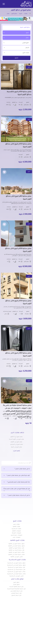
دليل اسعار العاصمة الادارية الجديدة (16, 589)
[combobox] (16, 33)
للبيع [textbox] (27, 33)
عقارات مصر (16, 524)
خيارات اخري (16, 53)
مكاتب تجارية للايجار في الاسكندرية (16, 574)
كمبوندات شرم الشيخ (17, 535)
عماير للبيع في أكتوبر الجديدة (16, 439)
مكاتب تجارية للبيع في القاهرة (16, 552)
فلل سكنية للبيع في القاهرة (16, 548)
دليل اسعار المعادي (17, 593)
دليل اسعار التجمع (16, 595)
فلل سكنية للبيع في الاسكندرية (16, 567)
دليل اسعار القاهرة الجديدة (16, 587)
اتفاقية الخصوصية (26, 632)
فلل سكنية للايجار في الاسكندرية (16, 570)
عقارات (30, 620)
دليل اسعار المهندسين (17, 591)
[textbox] (16, 43)
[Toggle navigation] (4, 4)
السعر (16, 48)
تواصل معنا (13, 629)
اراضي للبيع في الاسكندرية (16, 576)
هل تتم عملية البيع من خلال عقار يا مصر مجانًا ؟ (16, 490)
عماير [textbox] (27, 38)
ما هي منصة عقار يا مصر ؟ (16, 469)
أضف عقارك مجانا (11, 620)
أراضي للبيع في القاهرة (16, 557)
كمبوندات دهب (17, 537)
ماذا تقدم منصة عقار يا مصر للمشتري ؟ (16, 482)
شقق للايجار (16, 585)
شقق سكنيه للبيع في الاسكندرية (16, 563)
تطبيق (16, 58)
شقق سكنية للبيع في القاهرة (16, 544)
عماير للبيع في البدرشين (16, 444)
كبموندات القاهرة (17, 531)
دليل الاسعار (13, 623)
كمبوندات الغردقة (16, 533)
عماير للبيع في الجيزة (16, 447)
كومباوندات (28, 623)
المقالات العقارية (27, 626)
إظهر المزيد (16, 451)
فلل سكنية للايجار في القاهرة (16, 550)
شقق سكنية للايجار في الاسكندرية (16, 565)
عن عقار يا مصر (12, 626)
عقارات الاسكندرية (17, 529)
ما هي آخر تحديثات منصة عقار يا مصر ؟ (16, 495)
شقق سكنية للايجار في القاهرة (16, 546)
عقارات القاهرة (17, 527)
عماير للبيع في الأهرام (16, 442)
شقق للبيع (16, 582)
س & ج (30, 629)
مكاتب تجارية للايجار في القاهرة (16, 555)
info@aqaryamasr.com (17, 641)
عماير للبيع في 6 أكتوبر (16, 437)
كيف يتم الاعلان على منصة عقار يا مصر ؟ (16, 476)
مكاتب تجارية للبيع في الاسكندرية (16, 572)
